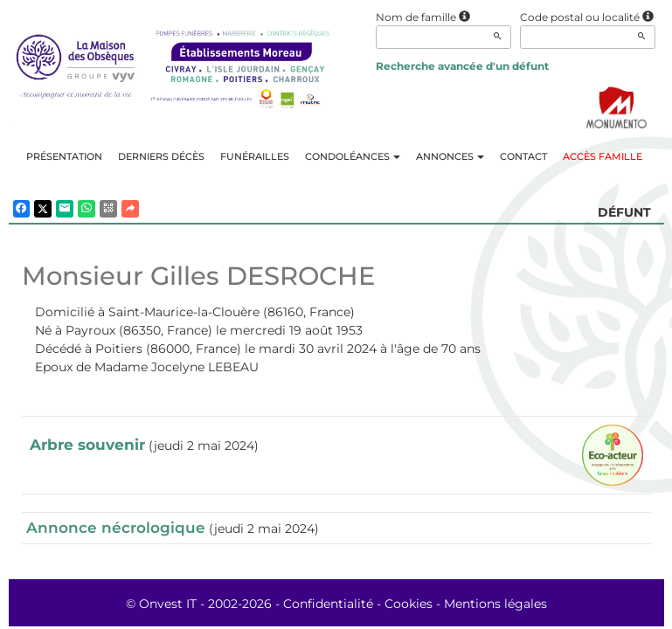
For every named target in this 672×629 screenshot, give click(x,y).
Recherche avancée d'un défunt (462, 66)
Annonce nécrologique (116, 528)
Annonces (450, 156)
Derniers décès (161, 156)
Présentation (64, 156)
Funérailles (255, 156)
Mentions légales (495, 604)
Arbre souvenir (87, 445)
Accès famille (603, 156)
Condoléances (353, 156)
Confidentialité (328, 604)
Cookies (409, 604)
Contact (523, 156)
